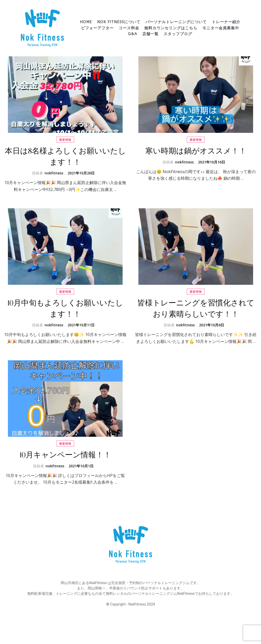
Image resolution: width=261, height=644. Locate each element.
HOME (86, 22)
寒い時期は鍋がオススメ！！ (196, 151)
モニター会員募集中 (221, 28)
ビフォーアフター (97, 28)
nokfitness (54, 173)
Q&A (133, 34)
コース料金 (129, 28)
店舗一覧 (150, 34)
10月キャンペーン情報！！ (65, 455)
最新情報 (65, 140)
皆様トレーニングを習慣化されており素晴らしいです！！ (196, 309)
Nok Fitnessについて (119, 22)
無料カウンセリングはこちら (171, 28)
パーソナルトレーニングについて (176, 22)
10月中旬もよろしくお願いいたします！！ (65, 309)
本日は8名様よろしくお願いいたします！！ (65, 157)
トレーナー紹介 (226, 22)
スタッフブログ (178, 34)
